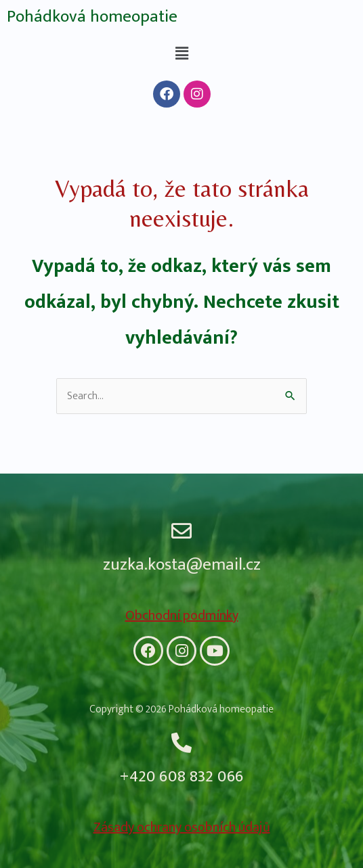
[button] (181, 54)
